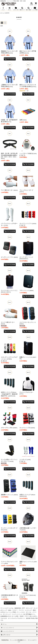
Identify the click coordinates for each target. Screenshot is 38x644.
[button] (31, 4)
